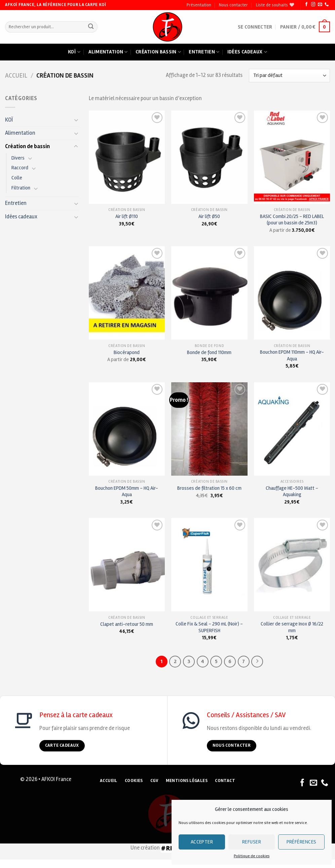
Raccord (20, 168)
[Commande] (289, 76)
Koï (74, 52)
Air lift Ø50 (209, 216)
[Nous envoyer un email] (320, 5)
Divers (18, 158)
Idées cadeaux (247, 52)
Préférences (302, 842)
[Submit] (91, 27)
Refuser (252, 842)
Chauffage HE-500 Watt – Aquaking (292, 491)
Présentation (199, 5)
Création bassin (158, 52)
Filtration (21, 188)
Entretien (204, 52)
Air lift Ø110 (127, 216)
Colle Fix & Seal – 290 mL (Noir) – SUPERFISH (209, 627)
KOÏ (9, 120)
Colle (17, 178)
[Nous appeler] (327, 5)
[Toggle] (76, 120)
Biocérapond (127, 352)
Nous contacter (233, 5)
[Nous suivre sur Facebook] (306, 5)
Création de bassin (27, 146)
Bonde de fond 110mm (209, 352)
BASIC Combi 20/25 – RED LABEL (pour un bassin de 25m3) (292, 220)
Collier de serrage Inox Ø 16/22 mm (292, 627)
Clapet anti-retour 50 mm (127, 624)
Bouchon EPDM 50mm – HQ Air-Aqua (127, 491)
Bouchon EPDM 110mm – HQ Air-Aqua (292, 355)
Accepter (202, 842)
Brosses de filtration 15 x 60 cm (209, 488)
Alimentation (108, 52)
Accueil (16, 76)
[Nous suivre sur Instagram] (313, 5)
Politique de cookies (252, 856)
